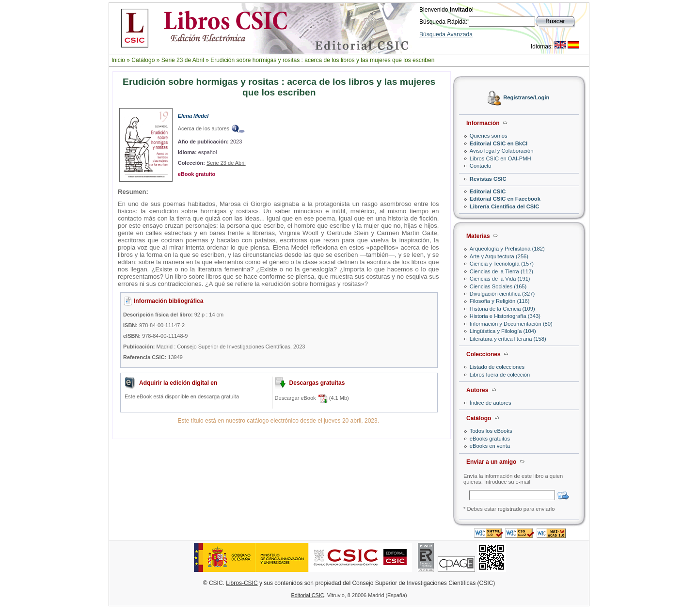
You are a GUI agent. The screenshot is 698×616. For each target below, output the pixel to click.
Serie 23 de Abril (183, 60)
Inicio (118, 60)
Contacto (481, 166)
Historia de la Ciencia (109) (502, 309)
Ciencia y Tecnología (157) (502, 264)
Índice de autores (491, 403)
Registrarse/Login (526, 98)
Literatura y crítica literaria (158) (508, 339)
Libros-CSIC (242, 583)
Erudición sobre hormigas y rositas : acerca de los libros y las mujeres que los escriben (322, 60)
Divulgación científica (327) (502, 294)
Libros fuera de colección (500, 375)
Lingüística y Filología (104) (503, 331)
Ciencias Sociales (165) (498, 286)
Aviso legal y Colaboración (502, 151)
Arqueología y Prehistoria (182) (507, 249)
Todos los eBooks (491, 431)
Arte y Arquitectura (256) (499, 256)
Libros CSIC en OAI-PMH (500, 158)
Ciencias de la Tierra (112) (501, 271)
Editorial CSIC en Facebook (505, 199)
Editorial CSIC (488, 191)
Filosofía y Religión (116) (500, 301)
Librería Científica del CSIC (505, 206)
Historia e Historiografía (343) (505, 316)
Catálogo (143, 60)
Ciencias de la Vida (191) (500, 279)
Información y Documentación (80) (511, 324)
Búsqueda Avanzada (446, 34)
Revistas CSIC (488, 179)
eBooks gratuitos (490, 439)
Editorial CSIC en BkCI (499, 143)
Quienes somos (489, 136)
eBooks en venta (490, 446)
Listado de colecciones (497, 367)
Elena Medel (193, 116)
